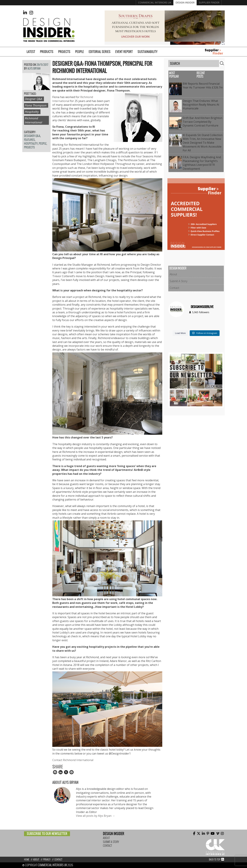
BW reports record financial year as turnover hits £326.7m (203, 86)
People (80, 52)
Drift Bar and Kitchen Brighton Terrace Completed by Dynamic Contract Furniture (202, 122)
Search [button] (222, 63)
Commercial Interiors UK (155, 2)
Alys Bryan (34, 68)
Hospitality (32, 112)
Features (29, 140)
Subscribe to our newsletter (47, 834)
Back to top (215, 860)
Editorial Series (100, 52)
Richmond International (33, 120)
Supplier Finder (209, 2)
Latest (31, 52)
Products (47, 52)
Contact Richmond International (73, 760)
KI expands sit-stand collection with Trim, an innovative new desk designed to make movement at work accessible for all (203, 143)
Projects (64, 52)
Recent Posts (201, 75)
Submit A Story (178, 281)
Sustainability (148, 52)
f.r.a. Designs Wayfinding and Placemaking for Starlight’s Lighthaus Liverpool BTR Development (202, 163)
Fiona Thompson (36, 105)
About (173, 274)
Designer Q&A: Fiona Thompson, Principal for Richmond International (102, 67)
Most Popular (174, 75)
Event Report (124, 52)
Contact (174, 288)
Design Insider (185, 2)
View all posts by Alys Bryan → (95, 816)
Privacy (47, 860)
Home (27, 860)
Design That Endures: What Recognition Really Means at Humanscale (201, 105)
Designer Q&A (34, 99)
